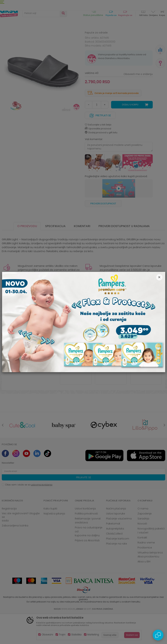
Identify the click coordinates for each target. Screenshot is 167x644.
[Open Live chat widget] (158, 635)
